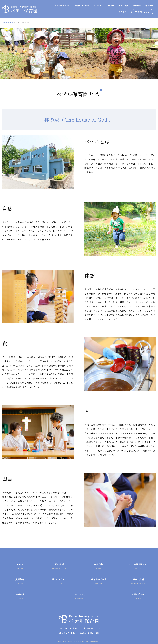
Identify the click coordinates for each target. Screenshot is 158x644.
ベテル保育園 (8, 22)
